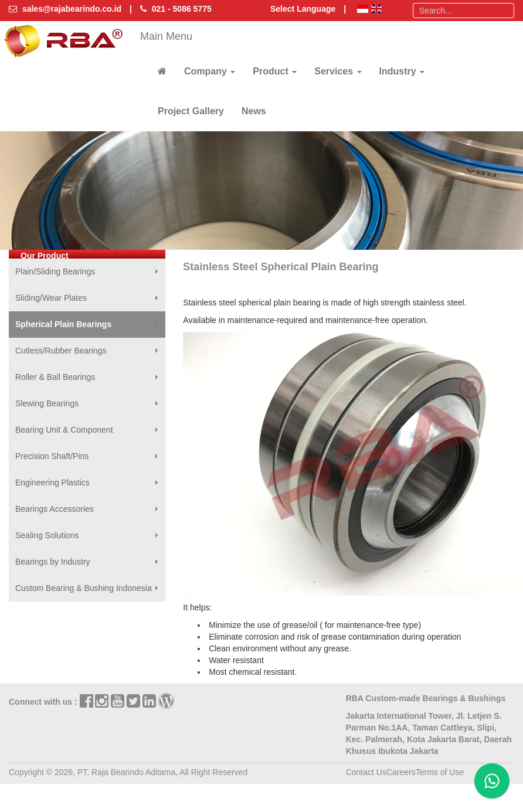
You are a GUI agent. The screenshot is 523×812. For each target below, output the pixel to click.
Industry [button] (402, 71)
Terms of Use (440, 772)
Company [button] (210, 71)
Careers (401, 772)
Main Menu (166, 36)
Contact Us (366, 772)
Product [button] (275, 71)
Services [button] (338, 71)
